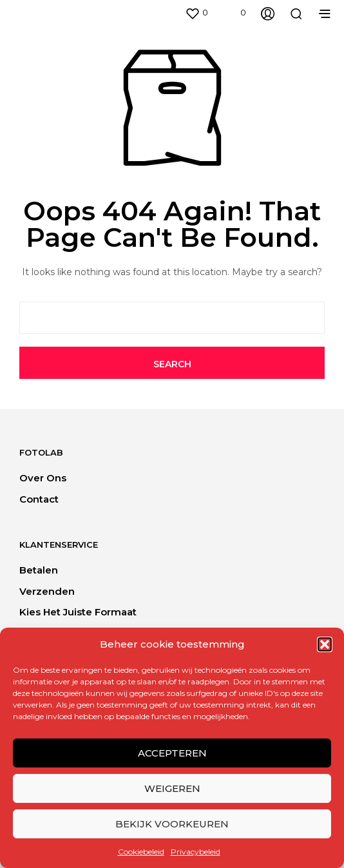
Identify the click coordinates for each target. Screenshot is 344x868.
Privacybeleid (196, 852)
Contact (39, 499)
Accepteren (172, 753)
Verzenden (47, 591)
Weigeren (172, 788)
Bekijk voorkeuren (172, 824)
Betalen (39, 570)
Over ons (43, 478)
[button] (325, 644)
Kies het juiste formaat (78, 612)
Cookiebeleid (141, 852)
